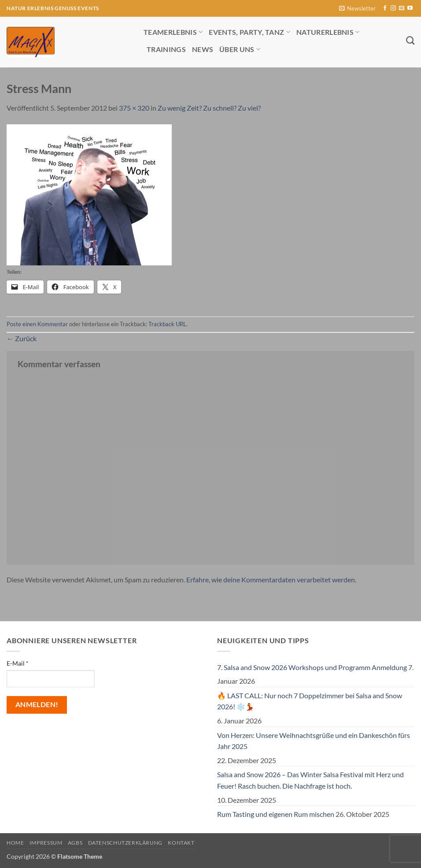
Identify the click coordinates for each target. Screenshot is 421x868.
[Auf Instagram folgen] (393, 8)
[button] (357, 9)
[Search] (410, 40)
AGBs (75, 843)
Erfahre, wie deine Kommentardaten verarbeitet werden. (271, 579)
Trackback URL (167, 324)
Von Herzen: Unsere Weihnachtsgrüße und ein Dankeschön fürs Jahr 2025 (314, 741)
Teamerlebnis (173, 32)
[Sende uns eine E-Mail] (402, 8)
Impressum (46, 843)
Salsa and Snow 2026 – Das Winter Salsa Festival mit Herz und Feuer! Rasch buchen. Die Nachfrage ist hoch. (310, 780)
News (203, 49)
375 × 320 (134, 108)
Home (15, 843)
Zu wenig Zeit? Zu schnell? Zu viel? (209, 108)
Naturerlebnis (328, 32)
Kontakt (181, 843)
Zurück (22, 338)
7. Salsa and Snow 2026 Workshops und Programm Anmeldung (312, 667)
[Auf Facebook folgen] (385, 8)
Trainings (166, 49)
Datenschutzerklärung (125, 843)
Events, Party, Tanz (249, 32)
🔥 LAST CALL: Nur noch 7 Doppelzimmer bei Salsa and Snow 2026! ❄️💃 (310, 701)
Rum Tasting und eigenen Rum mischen (276, 814)
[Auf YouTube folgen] (410, 8)
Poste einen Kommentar (37, 324)
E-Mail (18, 663)
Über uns (240, 49)
